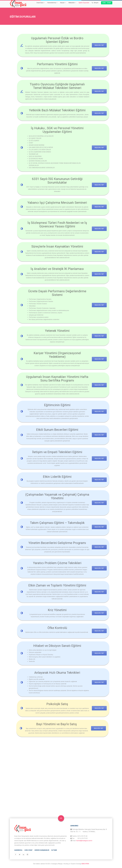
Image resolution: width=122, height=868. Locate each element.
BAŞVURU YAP (90, 91)
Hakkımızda (18, 850)
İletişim (95, 4)
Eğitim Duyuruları (84, 4)
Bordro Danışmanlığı (42, 850)
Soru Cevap (28, 850)
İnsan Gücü (41, 4)
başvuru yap (90, 68)
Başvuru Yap (90, 45)
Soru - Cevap (107, 4)
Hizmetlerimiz (52, 4)
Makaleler (72, 4)
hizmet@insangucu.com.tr (84, 841)
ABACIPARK (85, 864)
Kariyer (63, 4)
